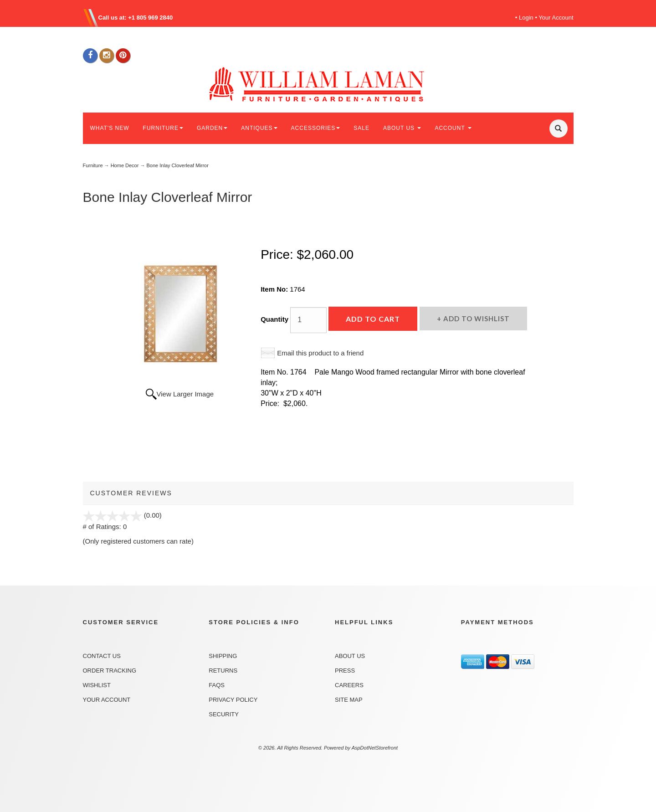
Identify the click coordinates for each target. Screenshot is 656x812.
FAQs (217, 685)
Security (224, 714)
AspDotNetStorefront (375, 748)
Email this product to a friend (320, 353)
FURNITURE (163, 128)
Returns (223, 671)
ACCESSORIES (316, 128)
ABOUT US (402, 128)
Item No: (275, 289)
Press (345, 671)
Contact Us (102, 656)
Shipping (223, 656)
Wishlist (97, 685)
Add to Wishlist (476, 319)
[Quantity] (308, 320)
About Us (350, 656)
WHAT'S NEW (110, 128)
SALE (361, 128)
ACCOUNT (453, 128)
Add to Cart (373, 319)
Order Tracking (110, 671)
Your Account (556, 18)
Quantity (274, 319)
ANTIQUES (259, 128)
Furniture (93, 165)
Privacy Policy (233, 700)
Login (526, 18)
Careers (349, 685)
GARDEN (212, 128)
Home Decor (125, 165)
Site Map (349, 700)
